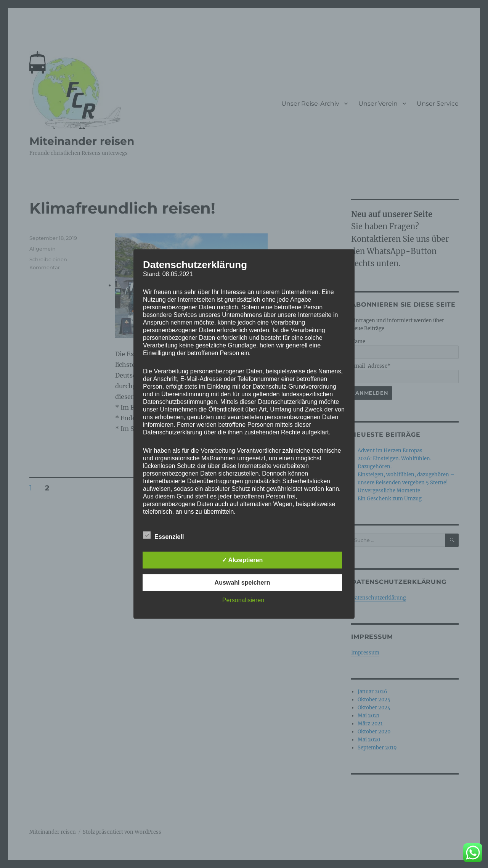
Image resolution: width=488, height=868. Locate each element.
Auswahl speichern (242, 582)
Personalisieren (243, 600)
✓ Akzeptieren (242, 560)
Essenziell (163, 535)
